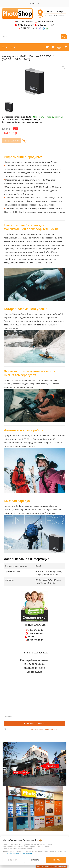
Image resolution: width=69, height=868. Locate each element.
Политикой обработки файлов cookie (18, 853)
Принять (56, 860)
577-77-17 (46, 25)
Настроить (34, 860)
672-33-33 (25, 21)
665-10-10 (46, 21)
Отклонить (13, 860)
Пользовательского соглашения (43, 729)
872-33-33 (26, 25)
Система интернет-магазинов (51, 866)
